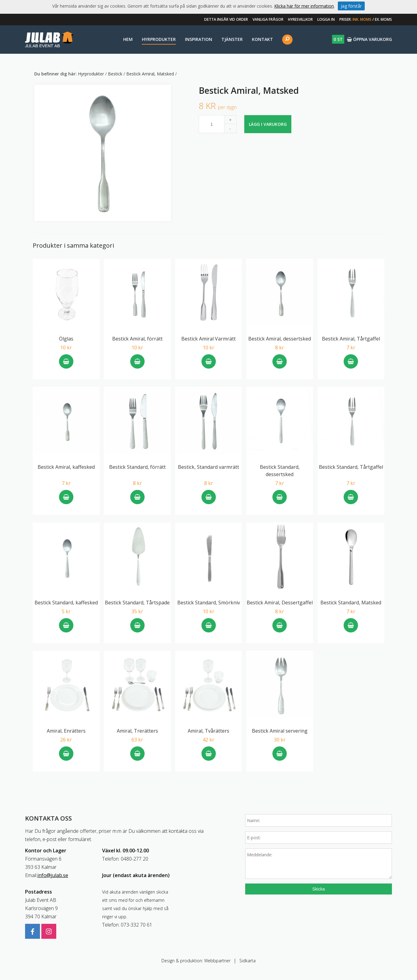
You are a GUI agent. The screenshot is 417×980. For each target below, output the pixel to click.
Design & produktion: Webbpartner (196, 961)
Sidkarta (247, 961)
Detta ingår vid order (226, 19)
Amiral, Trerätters (137, 731)
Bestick (116, 74)
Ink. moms (362, 19)
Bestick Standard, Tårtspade (137, 603)
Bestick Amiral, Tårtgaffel (351, 339)
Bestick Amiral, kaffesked (66, 467)
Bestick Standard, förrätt (137, 467)
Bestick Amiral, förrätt (137, 339)
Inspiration (199, 39)
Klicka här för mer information (304, 6)
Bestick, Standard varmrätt (208, 467)
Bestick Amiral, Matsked (151, 74)
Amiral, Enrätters (66, 731)
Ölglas (66, 339)
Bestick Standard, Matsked (351, 603)
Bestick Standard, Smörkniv (209, 603)
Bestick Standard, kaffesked (66, 603)
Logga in (326, 19)
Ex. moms (383, 19)
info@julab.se (53, 875)
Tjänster (232, 39)
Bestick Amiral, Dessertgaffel (280, 603)
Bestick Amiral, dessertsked (280, 339)
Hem (128, 39)
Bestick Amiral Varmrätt (208, 339)
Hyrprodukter (159, 39)
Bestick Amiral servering (280, 731)
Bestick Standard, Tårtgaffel (351, 467)
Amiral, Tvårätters (208, 731)
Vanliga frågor (268, 19)
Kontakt (262, 39)
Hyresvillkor (300, 19)
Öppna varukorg (362, 39)
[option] (103, 153)
